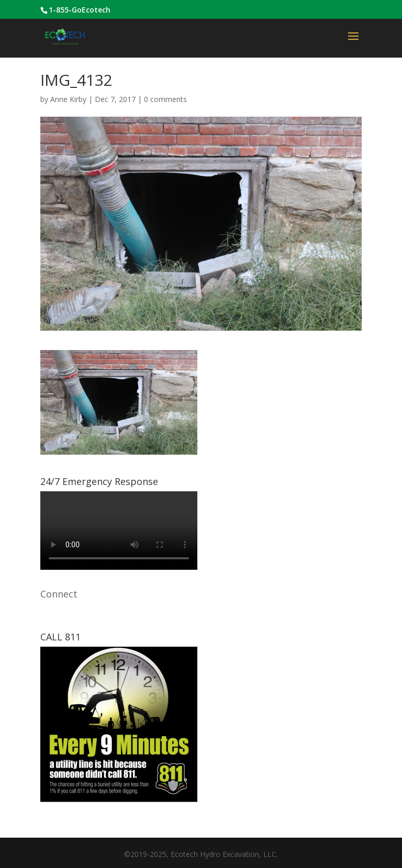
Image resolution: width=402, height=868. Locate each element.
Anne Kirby (68, 99)
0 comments (165, 99)
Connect (59, 594)
